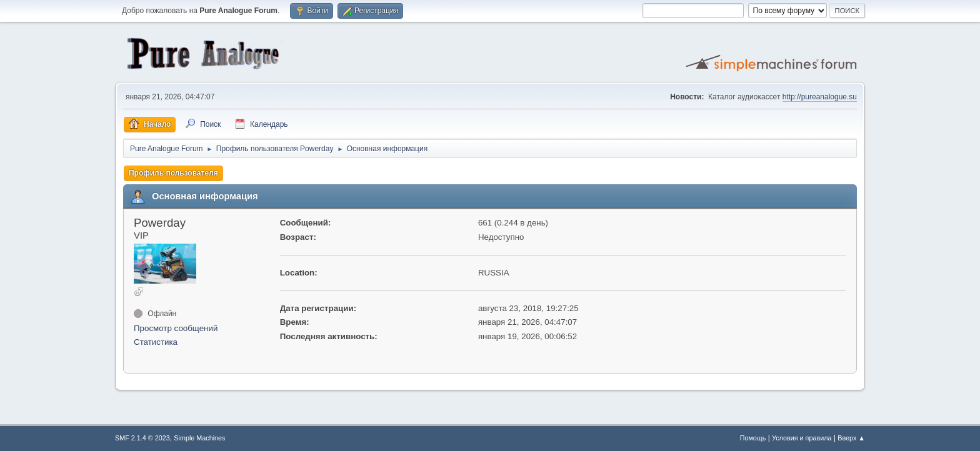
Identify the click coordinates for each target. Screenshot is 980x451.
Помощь (753, 438)
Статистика (156, 342)
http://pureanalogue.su (820, 97)
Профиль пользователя (173, 173)
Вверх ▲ (851, 438)
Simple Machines (199, 438)
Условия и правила (802, 438)
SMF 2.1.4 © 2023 (142, 438)
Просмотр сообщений (176, 328)
